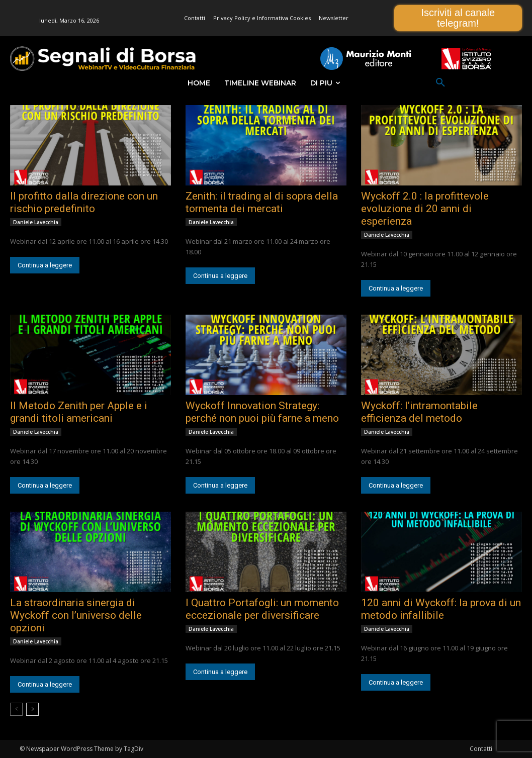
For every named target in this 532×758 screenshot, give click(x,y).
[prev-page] (16, 709)
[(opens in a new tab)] (91, 145)
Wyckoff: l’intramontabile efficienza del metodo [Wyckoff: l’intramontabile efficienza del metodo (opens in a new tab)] (419, 412)
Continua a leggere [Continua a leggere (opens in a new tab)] (45, 265)
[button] (440, 83)
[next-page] (32, 709)
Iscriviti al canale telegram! (458, 18)
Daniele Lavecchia (36, 222)
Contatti (481, 749)
